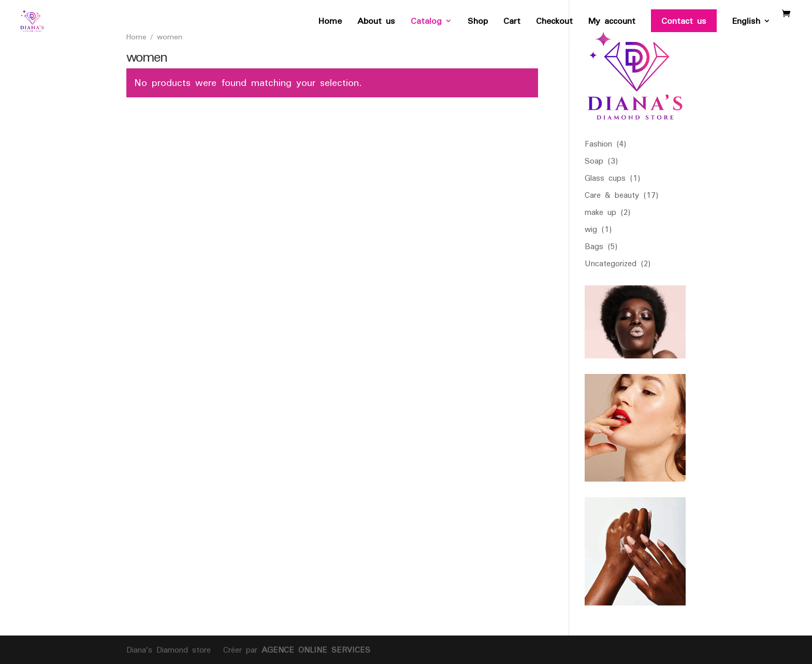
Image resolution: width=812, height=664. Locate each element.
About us (376, 23)
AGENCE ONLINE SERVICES (314, 650)
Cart (512, 23)
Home (330, 23)
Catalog (426, 23)
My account (612, 23)
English (746, 23)
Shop (478, 23)
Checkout (554, 23)
